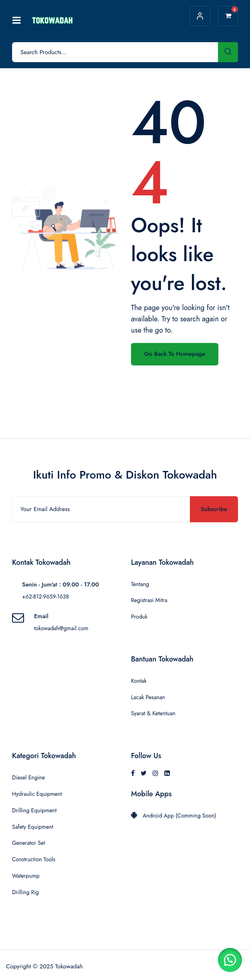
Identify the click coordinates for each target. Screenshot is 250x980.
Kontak (139, 681)
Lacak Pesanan (148, 697)
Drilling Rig (25, 892)
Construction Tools (34, 859)
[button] (230, 960)
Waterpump (26, 876)
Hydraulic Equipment (37, 794)
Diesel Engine (28, 777)
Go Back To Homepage (175, 354)
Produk (139, 617)
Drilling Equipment (34, 810)
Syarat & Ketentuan (153, 713)
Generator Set (28, 843)
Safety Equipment (33, 827)
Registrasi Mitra (149, 600)
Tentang (140, 584)
